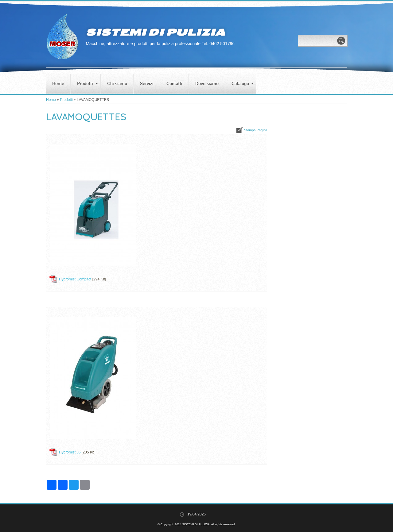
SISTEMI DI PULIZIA (155, 32)
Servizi (147, 84)
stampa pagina (256, 130)
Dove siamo (207, 84)
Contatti (174, 84)
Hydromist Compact (75, 279)
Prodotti (87, 84)
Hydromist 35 (70, 452)
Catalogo (242, 84)
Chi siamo (117, 84)
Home (58, 84)
